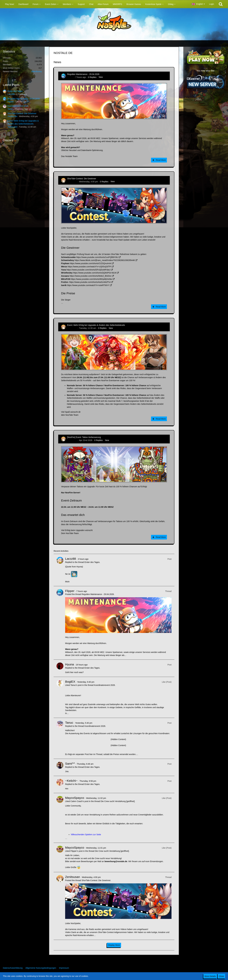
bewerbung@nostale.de (116, 861)
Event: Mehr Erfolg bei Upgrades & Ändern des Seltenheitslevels (96, 325)
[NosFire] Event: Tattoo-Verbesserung (84, 437)
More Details (210, 976)
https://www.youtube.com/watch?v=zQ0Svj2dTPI (89, 267)
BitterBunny (37, 71)
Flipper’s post (77, 851)
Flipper (11, 102)
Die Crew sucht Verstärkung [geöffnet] (118, 801)
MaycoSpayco (75, 798)
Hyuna (70, 664)
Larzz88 (11, 94)
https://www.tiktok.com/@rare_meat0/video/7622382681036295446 (105, 260)
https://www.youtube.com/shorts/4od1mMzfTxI (90, 282)
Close (221, 976)
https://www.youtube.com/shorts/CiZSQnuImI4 (91, 263)
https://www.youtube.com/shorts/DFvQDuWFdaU (88, 270)
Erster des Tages (15, 91)
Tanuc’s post (76, 685)
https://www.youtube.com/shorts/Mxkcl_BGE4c (90, 276)
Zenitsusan (12, 116)
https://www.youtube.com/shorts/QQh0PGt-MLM (95, 273)
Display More (114, 945)
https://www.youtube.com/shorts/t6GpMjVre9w (91, 279)
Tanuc (10, 109)
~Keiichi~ (71, 781)
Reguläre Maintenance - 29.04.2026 (24, 99)
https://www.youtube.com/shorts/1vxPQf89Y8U (97, 257)
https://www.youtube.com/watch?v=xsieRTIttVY (88, 285)
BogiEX (70, 682)
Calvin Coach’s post (79, 801)
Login (212, 4)
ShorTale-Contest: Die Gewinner (22, 113)
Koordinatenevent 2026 (18, 106)
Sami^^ (70, 764)
